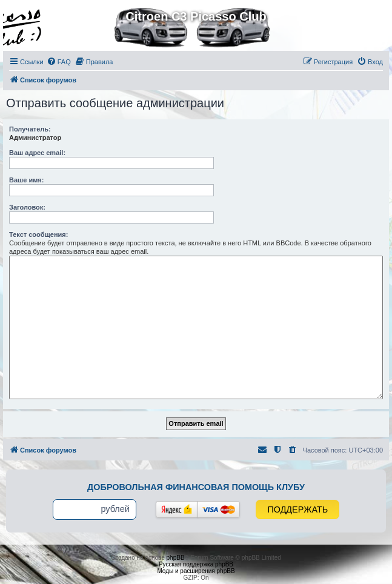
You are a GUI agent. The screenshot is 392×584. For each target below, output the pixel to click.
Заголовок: (27, 207)
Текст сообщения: (38, 234)
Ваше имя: (26, 180)
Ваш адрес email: (37, 153)
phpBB (176, 558)
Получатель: (30, 129)
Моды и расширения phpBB (196, 571)
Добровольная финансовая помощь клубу (196, 487)
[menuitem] (59, 62)
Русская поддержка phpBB (196, 564)
